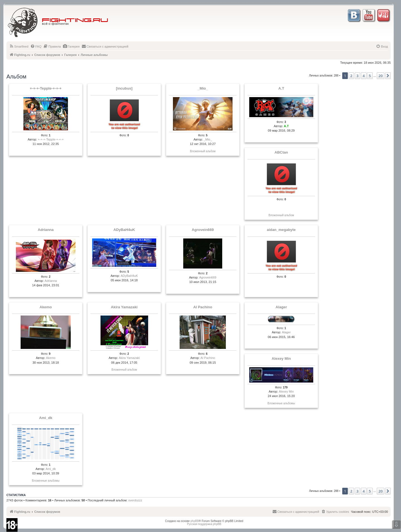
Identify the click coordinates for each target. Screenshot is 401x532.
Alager (281, 307)
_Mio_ (203, 88)
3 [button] (357, 76)
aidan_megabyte (281, 230)
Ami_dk (46, 418)
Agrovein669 (203, 230)
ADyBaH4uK (124, 230)
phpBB (195, 521)
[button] (388, 76)
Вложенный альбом (203, 151)
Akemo (46, 307)
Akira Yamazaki (124, 307)
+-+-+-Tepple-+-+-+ (46, 88)
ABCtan (281, 152)
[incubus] (124, 88)
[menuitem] (19, 46)
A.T (281, 88)
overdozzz (135, 500)
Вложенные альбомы (281, 403)
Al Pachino (203, 307)
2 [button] (351, 76)
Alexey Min (281, 359)
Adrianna (46, 230)
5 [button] (370, 76)
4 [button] (364, 76)
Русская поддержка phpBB (204, 524)
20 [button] (381, 76)
